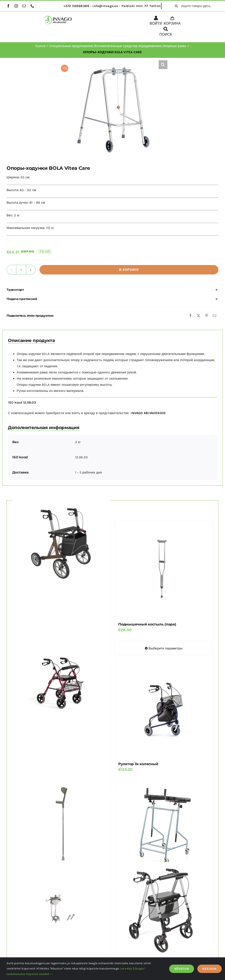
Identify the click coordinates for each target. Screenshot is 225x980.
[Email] (214, 316)
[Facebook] (191, 316)
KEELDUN (210, 969)
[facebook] (8, 6)
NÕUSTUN (182, 969)
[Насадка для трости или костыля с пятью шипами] (61, 911)
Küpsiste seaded (39, 974)
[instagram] (16, 6)
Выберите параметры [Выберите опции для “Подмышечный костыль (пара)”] (166, 648)
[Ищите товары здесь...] (195, 6)
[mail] (24, 6)
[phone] (32, 6)
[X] (198, 316)
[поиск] (176, 6)
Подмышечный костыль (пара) (147, 624)
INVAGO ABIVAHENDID (148, 413)
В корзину (129, 270)
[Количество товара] (21, 270)
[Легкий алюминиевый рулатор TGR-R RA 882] (61, 683)
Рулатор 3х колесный (138, 764)
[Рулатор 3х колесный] (164, 709)
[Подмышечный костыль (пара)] (164, 569)
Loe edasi (126, 968)
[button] (163, 65)
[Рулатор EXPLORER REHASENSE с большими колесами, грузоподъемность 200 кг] (61, 543)
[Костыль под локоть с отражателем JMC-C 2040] (61, 823)
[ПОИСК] (166, 32)
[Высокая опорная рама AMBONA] (164, 823)
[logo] (57, 17)
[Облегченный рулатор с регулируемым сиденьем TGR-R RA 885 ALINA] (164, 911)
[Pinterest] (207, 316)
